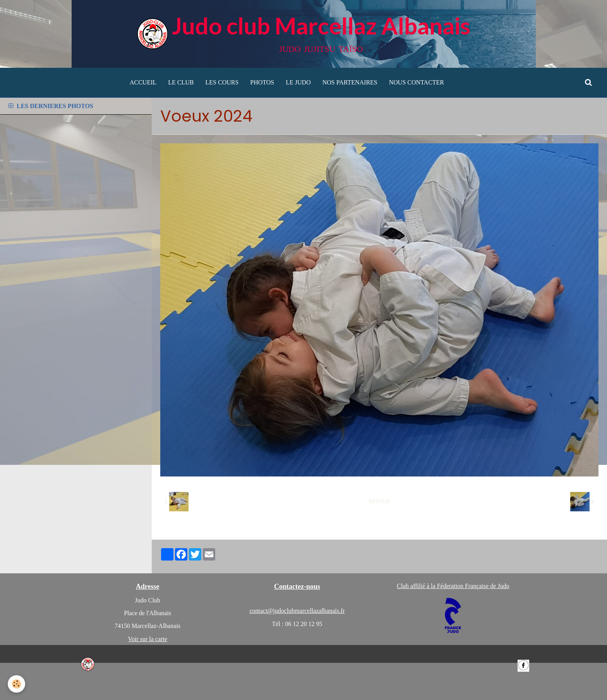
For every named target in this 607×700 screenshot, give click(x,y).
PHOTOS (262, 82)
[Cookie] (16, 684)
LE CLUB (181, 82)
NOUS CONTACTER (417, 82)
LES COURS (222, 82)
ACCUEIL (143, 82)
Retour (379, 501)
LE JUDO (298, 82)
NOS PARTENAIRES (350, 82)
